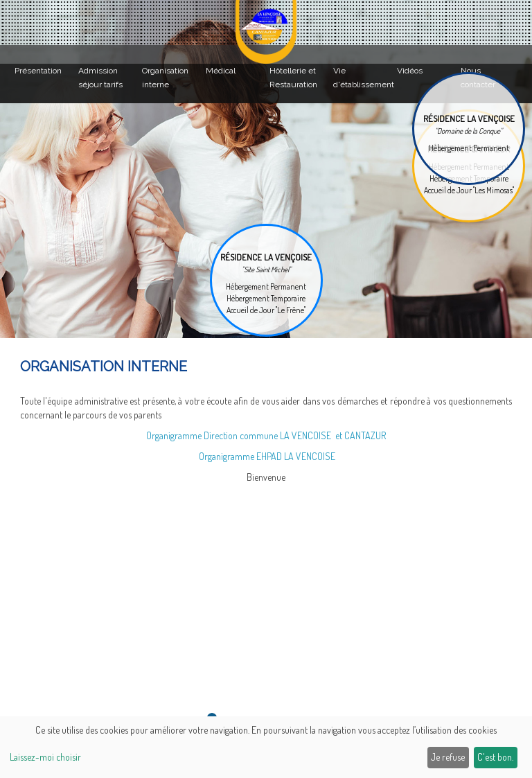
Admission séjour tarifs (100, 78)
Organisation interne (165, 78)
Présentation (38, 71)
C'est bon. (495, 757)
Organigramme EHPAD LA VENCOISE (267, 456)
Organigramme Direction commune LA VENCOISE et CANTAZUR (266, 435)
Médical (221, 71)
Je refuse (448, 757)
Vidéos (410, 71)
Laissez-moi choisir (45, 757)
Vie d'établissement (363, 78)
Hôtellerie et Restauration (293, 78)
